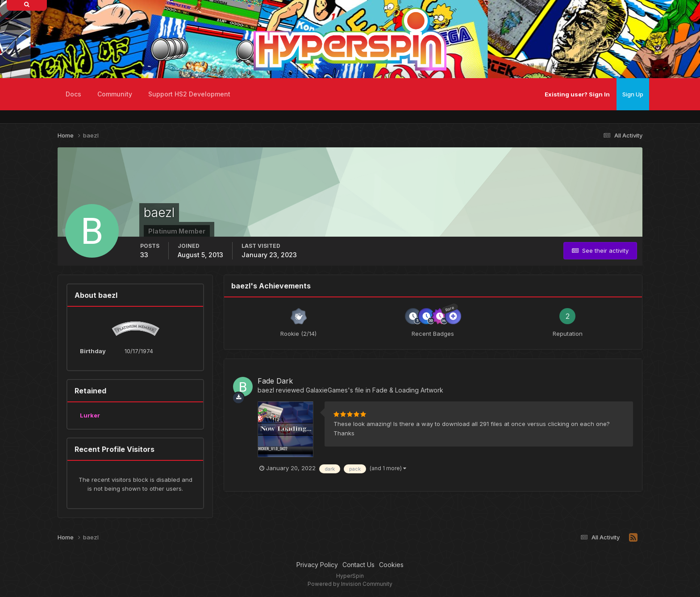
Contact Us (358, 565)
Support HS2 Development (189, 94)
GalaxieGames (327, 390)
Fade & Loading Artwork (408, 390)
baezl (266, 390)
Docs (73, 94)
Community (115, 94)
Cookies (391, 565)
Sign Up (633, 94)
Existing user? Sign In (577, 94)
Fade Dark (275, 381)
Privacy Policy (317, 565)
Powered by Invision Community (350, 584)
